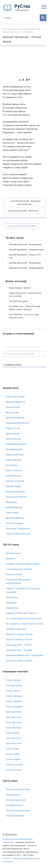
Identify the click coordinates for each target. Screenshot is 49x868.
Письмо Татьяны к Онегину (19, 634)
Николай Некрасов (15, 418)
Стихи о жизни (13, 691)
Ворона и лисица (14, 574)
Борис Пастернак (14, 470)
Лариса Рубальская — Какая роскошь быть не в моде (25, 295)
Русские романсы (15, 805)
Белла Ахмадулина (15, 518)
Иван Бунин (12, 502)
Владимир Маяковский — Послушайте (25, 655)
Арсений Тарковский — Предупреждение (26, 268)
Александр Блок (14, 460)
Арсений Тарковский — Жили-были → (25, 211)
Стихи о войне (13, 754)
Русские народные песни (18, 789)
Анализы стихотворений (13, 839)
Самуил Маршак (14, 476)
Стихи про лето (13, 738)
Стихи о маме (13, 749)
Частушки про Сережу (18, 301)
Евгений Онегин (14, 553)
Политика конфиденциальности (26, 858)
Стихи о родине (13, 759)
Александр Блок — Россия (19, 645)
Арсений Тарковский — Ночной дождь (25, 244)
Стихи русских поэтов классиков (22, 226)
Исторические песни (16, 800)
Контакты (7, 858)
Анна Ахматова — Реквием (19, 650)
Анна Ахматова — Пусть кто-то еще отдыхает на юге (24, 316)
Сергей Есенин (13, 407)
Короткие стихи (14, 712)
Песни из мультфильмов (18, 810)
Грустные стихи (13, 717)
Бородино (11, 559)
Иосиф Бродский (14, 449)
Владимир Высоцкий (16, 444)
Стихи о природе (14, 696)
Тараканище (12, 608)
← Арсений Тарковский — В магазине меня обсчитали (25, 203)
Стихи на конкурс (14, 765)
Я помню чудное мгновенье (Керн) (23, 564)
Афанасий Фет (13, 434)
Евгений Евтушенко (15, 492)
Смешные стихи (14, 743)
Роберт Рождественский (18, 534)
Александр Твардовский (18, 528)
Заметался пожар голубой (19, 661)
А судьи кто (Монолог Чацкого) (21, 613)
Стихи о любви (13, 680)
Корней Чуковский (15, 481)
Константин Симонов (16, 497)
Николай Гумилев (15, 523)
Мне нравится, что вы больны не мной (25, 624)
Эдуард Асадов (13, 486)
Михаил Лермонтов (15, 402)
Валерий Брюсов (14, 507)
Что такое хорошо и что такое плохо (24, 618)
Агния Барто (12, 465)
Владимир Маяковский (17, 423)
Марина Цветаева (15, 455)
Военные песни (13, 795)
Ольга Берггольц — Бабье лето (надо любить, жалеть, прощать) (25, 308)
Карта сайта (8, 862)
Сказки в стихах (14, 770)
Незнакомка (12, 597)
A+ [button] (28, 80)
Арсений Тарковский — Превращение (25, 263)
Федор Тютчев (13, 428)
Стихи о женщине (14, 707)
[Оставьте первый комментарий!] (24, 354)
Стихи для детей (14, 685)
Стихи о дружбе (14, 701)
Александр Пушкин (15, 397)
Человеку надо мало (16, 629)
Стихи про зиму (13, 728)
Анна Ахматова (13, 439)
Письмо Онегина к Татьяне (19, 639)
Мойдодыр (11, 603)
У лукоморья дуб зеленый (19, 569)
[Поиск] (21, 18)
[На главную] (18, 11)
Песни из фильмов (15, 816)
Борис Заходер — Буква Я (20, 288)
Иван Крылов (12, 412)
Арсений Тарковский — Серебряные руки (26, 250)
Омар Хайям (12, 513)
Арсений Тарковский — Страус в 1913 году (25, 256)
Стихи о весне (13, 733)
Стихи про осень (14, 722)
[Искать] (43, 18)
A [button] (20, 80)
